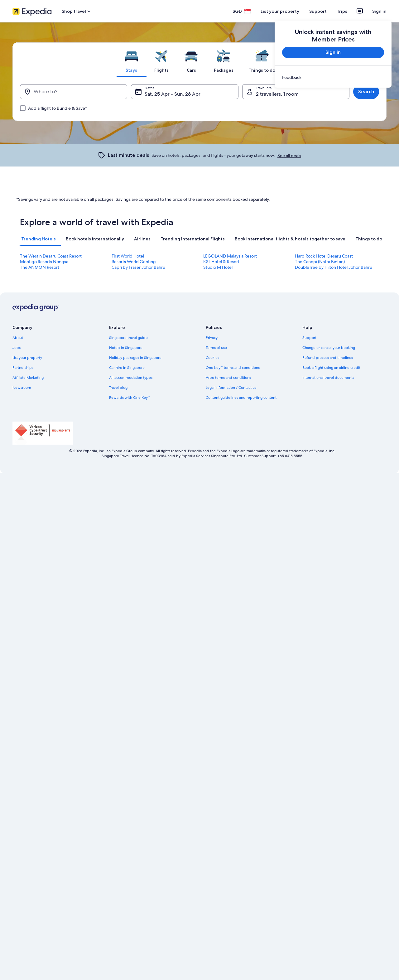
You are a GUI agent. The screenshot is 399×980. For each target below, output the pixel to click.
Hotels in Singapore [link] (126, 348)
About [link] (18, 338)
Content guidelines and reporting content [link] (241, 398)
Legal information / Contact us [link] (231, 388)
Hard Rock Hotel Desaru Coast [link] (324, 256)
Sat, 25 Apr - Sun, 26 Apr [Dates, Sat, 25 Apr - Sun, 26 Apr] (173, 94)
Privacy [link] (212, 338)
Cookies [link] (212, 358)
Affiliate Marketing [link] (28, 378)
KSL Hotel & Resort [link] (221, 262)
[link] (333, 77)
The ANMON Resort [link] (40, 267)
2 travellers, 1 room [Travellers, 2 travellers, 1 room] (277, 94)
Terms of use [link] (216, 348)
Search (366, 92)
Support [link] (309, 338)
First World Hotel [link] (128, 256)
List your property (280, 11)
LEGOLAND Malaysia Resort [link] (230, 256)
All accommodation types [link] (131, 378)
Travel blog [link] (118, 388)
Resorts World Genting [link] (134, 262)
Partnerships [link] (23, 368)
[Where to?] (74, 92)
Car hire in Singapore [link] (127, 368)
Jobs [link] (17, 348)
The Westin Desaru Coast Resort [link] (51, 256)
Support (318, 11)
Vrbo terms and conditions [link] (228, 378)
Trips (342, 11)
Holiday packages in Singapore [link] (135, 358)
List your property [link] (27, 358)
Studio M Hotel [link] (218, 267)
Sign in (379, 11)
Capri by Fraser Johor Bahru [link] (138, 267)
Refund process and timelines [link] (328, 358)
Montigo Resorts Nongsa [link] (44, 262)
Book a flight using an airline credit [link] (331, 368)
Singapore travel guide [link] (128, 338)
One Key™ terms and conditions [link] (233, 368)
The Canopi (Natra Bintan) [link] (320, 262)
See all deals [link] (289, 156)
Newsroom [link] (22, 388)
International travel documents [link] (328, 378)
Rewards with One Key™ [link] (130, 398)
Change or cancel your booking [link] (329, 348)
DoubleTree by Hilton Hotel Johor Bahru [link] (334, 267)
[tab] (132, 60)
